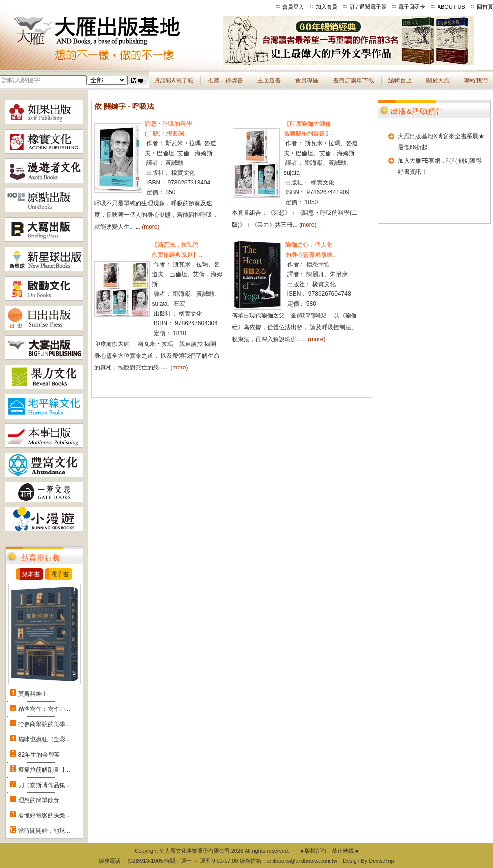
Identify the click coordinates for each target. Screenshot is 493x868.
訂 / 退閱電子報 (368, 7)
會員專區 (307, 80)
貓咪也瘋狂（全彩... (44, 739)
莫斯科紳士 (33, 694)
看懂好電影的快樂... (44, 815)
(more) (151, 227)
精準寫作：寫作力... (44, 709)
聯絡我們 (476, 80)
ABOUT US (451, 7)
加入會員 (327, 7)
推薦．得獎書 (225, 80)
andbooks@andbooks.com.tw (302, 861)
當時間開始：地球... (44, 831)
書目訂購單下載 (354, 80)
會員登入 (293, 7)
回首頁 (485, 7)
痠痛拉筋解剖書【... (44, 770)
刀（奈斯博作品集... (44, 785)
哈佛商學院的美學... (44, 724)
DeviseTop (381, 861)
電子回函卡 (412, 7)
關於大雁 (438, 80)
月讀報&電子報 (174, 80)
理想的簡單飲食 (39, 800)
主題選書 (269, 80)
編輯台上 (400, 80)
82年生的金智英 (39, 755)
